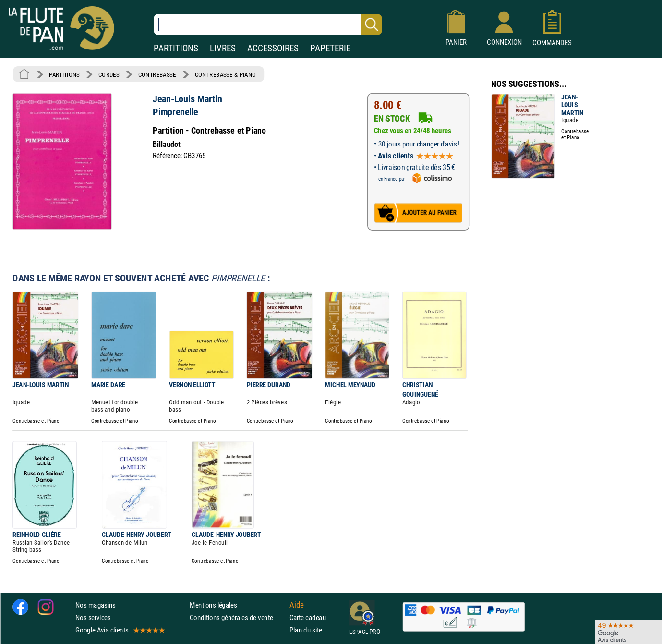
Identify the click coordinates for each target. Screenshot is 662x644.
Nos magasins (96, 605)
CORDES (109, 74)
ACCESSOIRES (273, 48)
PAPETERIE (330, 48)
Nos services (93, 617)
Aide (297, 605)
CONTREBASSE (157, 74)
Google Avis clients (120, 630)
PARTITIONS (176, 48)
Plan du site (306, 630)
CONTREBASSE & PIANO (225, 74)
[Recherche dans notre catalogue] (268, 24)
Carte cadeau (308, 617)
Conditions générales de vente (237, 617)
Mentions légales (213, 605)
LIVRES (223, 48)
